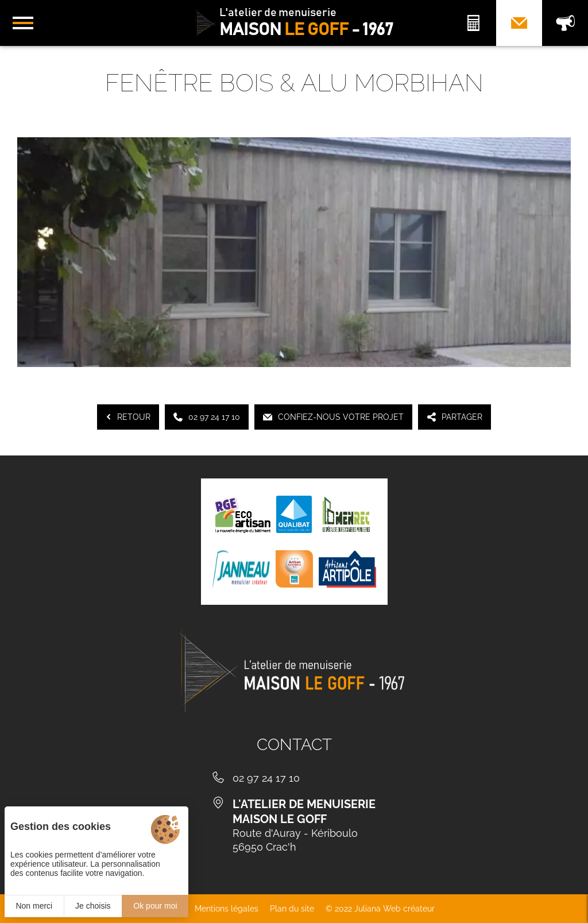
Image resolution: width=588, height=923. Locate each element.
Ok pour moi (155, 906)
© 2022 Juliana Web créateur (380, 909)
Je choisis (93, 906)
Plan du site (292, 909)
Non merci (34, 906)
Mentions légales (227, 909)
